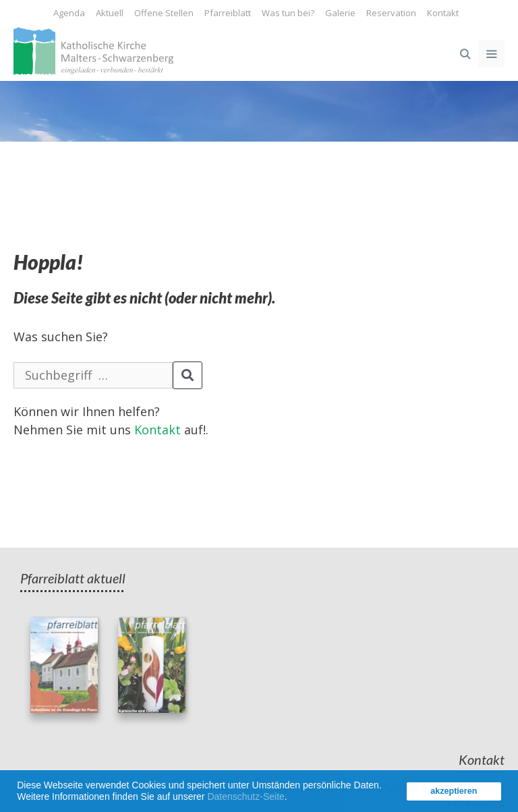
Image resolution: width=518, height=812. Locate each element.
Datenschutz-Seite (246, 796)
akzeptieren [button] (454, 791)
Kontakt (443, 13)
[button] (292, 799)
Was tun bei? (288, 13)
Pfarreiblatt (228, 13)
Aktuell (110, 13)
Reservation (391, 13)
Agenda (69, 13)
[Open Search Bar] (464, 54)
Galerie (340, 13)
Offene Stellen (164, 13)
